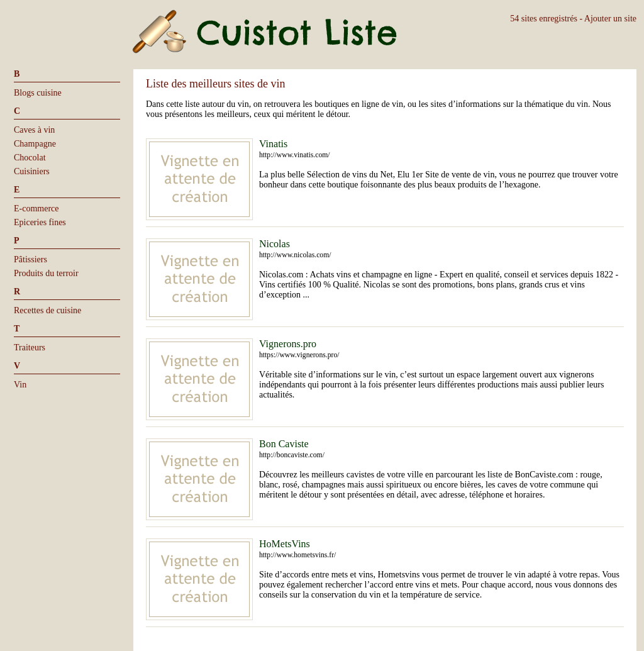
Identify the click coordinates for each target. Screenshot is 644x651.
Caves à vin (34, 130)
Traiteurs (30, 348)
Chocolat (30, 158)
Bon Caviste (284, 444)
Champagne (35, 144)
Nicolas (275, 244)
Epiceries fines (40, 222)
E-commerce (36, 209)
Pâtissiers (31, 259)
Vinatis (273, 144)
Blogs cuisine (38, 93)
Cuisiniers (32, 171)
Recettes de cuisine (47, 310)
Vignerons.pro (288, 344)
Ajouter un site (610, 19)
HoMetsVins (285, 544)
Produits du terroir (46, 273)
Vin (20, 385)
